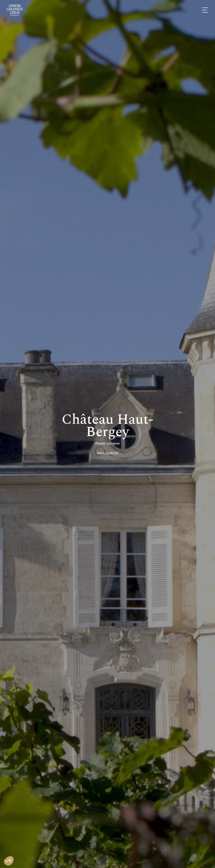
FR (201, 180)
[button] (9, 861)
